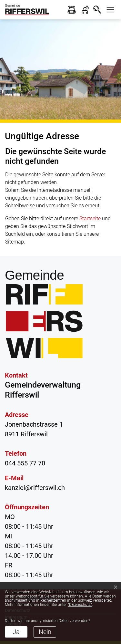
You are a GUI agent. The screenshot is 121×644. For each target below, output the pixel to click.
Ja (16, 632)
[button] (110, 10)
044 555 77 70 (25, 463)
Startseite (90, 218)
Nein (45, 632)
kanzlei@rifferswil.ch (35, 488)
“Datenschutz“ (80, 605)
